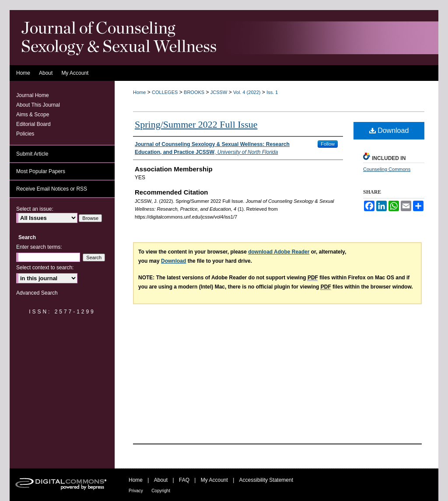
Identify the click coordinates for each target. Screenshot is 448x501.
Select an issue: (35, 209)
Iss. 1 (272, 92)
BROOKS (194, 92)
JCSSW (219, 92)
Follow (328, 144)
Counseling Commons (387, 169)
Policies (25, 134)
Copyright (161, 491)
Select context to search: (45, 268)
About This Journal (38, 105)
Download (389, 130)
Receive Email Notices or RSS (52, 189)
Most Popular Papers (41, 171)
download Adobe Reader (279, 252)
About (161, 480)
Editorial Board (33, 124)
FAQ (184, 480)
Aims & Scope (33, 115)
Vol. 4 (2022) (247, 92)
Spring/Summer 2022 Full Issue (196, 124)
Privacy (136, 491)
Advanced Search (37, 293)
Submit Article (32, 154)
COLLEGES (165, 92)
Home (139, 92)
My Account (214, 480)
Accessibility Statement (266, 480)
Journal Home (33, 95)
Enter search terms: (39, 247)
